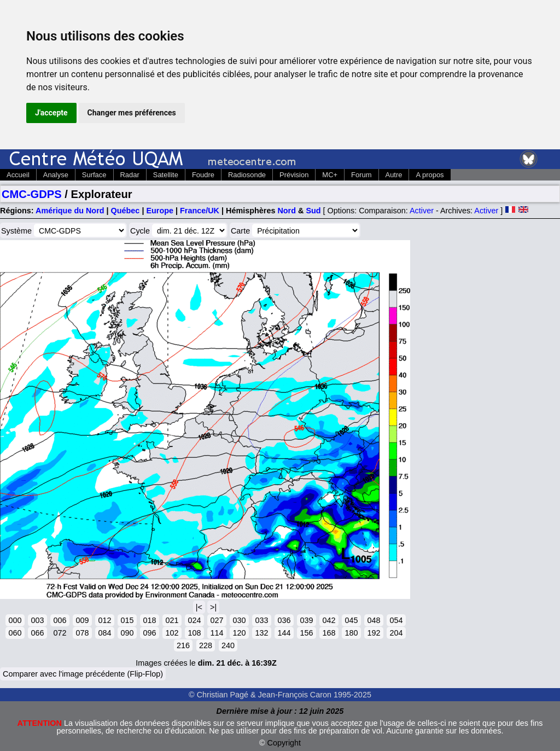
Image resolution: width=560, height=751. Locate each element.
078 (82, 633)
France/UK (200, 211)
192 (374, 633)
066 (37, 633)
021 (172, 620)
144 (284, 633)
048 (374, 620)
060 (15, 633)
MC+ (330, 175)
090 (127, 633)
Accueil (18, 175)
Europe (160, 211)
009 (82, 620)
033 (261, 620)
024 (194, 620)
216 (183, 645)
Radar (130, 175)
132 (261, 633)
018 (149, 620)
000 (15, 620)
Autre (394, 175)
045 (351, 620)
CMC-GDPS (32, 194)
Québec (126, 211)
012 (104, 620)
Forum (361, 175)
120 (239, 633)
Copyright (284, 743)
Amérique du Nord (70, 211)
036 (284, 620)
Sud (313, 211)
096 (149, 633)
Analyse (56, 175)
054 (396, 620)
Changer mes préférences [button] (132, 113)
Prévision (294, 175)
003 (37, 620)
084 (104, 633)
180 (351, 633)
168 (329, 633)
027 (217, 620)
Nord (287, 211)
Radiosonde (247, 175)
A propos (430, 175)
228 (206, 645)
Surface (94, 175)
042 (329, 620)
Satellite (166, 175)
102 (172, 633)
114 (217, 633)
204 (396, 633)
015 (127, 620)
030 (239, 620)
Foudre (203, 175)
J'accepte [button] (51, 113)
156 (306, 633)
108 (194, 633)
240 (228, 645)
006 (60, 620)
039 (306, 620)
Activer (422, 211)
